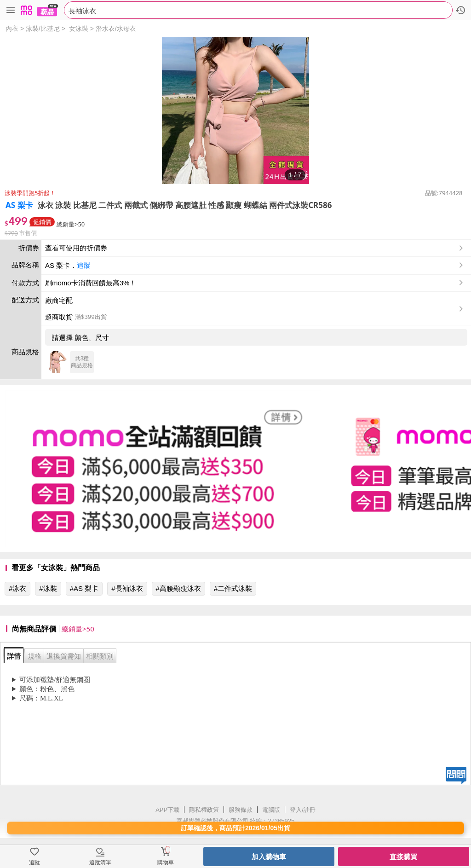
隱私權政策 (204, 810)
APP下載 (167, 810)
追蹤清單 (100, 862)
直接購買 (403, 857)
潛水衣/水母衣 (116, 29)
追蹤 (84, 265)
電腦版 (271, 810)
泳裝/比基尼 (43, 29)
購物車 (166, 862)
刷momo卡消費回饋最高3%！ (91, 283)
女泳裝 (79, 29)
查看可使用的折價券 (255, 248)
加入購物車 (269, 857)
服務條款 (241, 810)
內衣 (12, 29)
